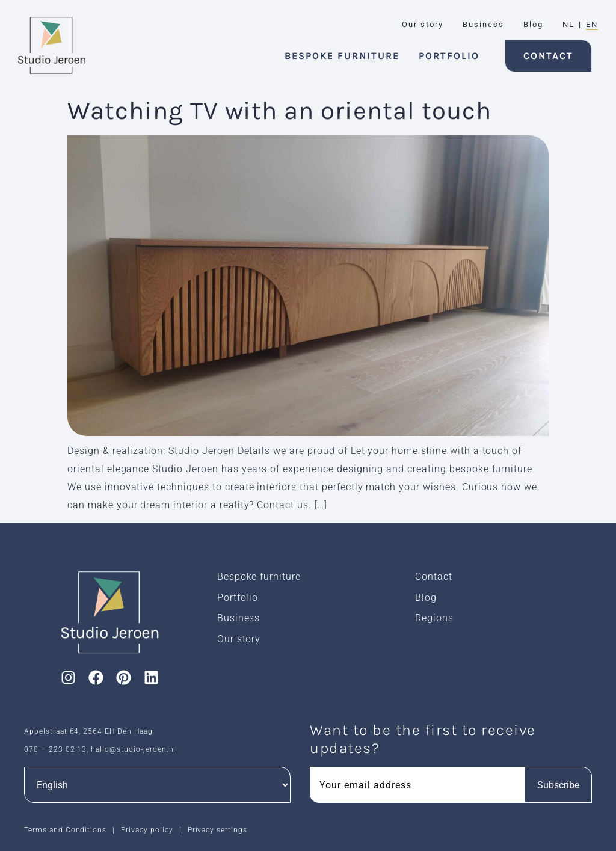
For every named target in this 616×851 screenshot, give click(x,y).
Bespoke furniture (259, 576)
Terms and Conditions (65, 830)
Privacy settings (217, 830)
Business (239, 618)
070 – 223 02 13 (55, 749)
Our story (239, 639)
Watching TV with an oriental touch (279, 111)
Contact (434, 576)
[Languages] (157, 785)
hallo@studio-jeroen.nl (133, 749)
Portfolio (238, 598)
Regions (434, 618)
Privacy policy (147, 830)
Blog (426, 598)
